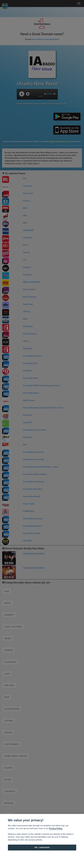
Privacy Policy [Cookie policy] (56, 828)
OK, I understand (42, 847)
